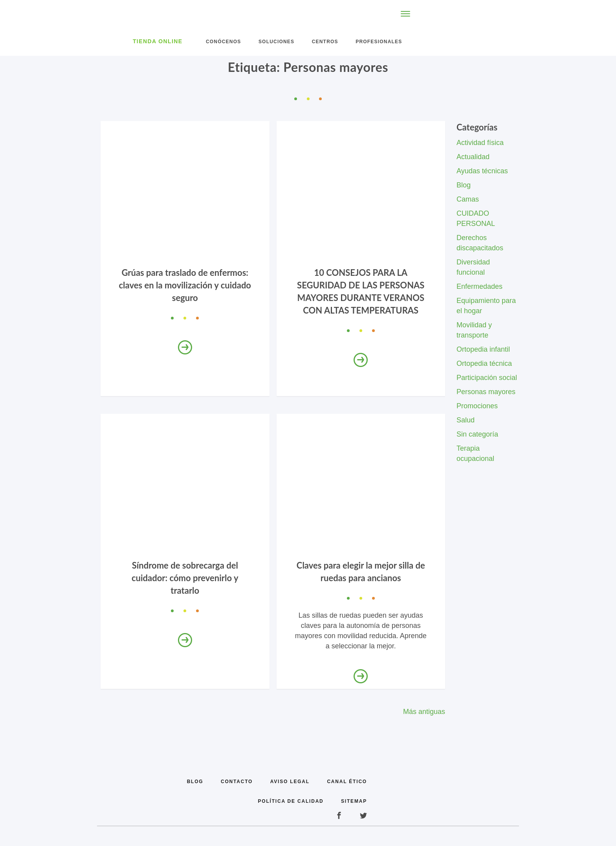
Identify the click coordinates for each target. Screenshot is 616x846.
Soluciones (276, 42)
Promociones (477, 406)
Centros (325, 42)
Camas (468, 199)
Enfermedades (479, 286)
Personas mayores (486, 392)
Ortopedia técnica (484, 363)
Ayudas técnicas (482, 171)
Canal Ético (347, 782)
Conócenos (223, 42)
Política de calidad (291, 801)
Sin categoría (477, 434)
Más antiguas (424, 712)
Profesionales (379, 42)
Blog (464, 185)
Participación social (487, 378)
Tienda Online (158, 41)
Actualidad (473, 157)
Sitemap (354, 801)
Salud (466, 420)
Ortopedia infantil (483, 349)
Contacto (237, 782)
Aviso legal (290, 782)
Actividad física (480, 143)
